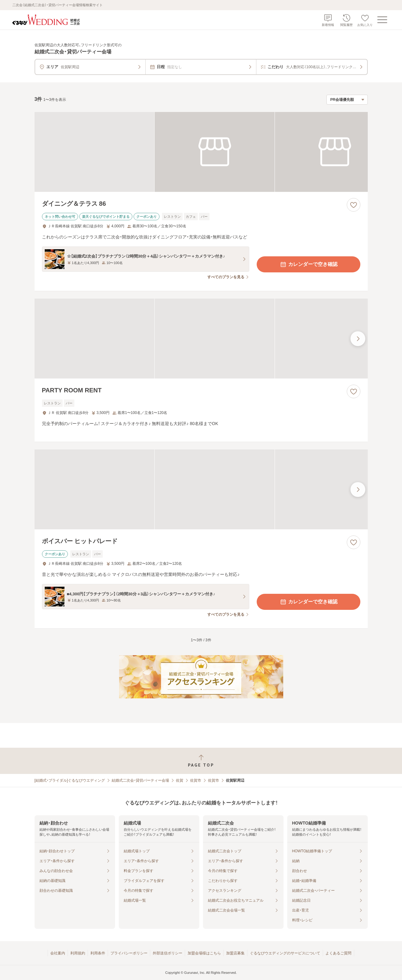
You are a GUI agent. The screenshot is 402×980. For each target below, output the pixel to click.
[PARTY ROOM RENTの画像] (201, 339)
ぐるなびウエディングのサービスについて (285, 953)
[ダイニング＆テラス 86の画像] (201, 152)
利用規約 (78, 953)
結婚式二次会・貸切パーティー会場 (140, 780)
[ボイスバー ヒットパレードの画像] (201, 489)
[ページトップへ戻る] (201, 761)
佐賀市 (196, 780)
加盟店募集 (235, 953)
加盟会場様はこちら (204, 953)
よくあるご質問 (338, 953)
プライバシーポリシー (129, 953)
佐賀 (180, 780)
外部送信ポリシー (168, 953)
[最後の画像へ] (358, 339)
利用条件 (98, 953)
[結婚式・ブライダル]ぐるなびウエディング (70, 780)
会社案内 (58, 953)
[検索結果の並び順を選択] (347, 100)
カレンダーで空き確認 (309, 264)
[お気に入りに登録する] (354, 205)
